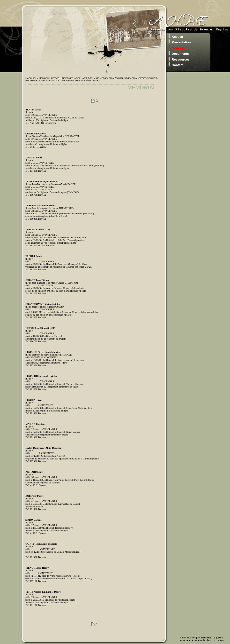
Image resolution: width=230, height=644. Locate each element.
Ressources (181, 59)
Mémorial (179, 48)
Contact (178, 65)
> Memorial (44, 78)
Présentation (181, 42)
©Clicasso (188, 638)
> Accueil (31, 78)
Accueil (177, 37)
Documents (180, 54)
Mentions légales (211, 638)
